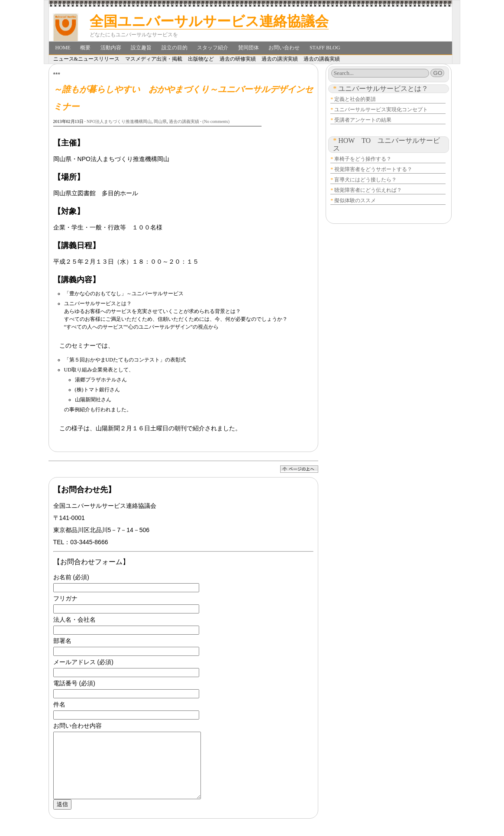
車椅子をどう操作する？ (363, 159)
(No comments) (216, 121)
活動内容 (111, 48)
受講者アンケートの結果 (363, 120)
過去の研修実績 (238, 59)
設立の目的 (174, 48)
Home (63, 48)
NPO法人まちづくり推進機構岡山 (119, 121)
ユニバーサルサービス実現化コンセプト (381, 110)
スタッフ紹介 (213, 48)
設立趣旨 (141, 48)
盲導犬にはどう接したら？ (365, 180)
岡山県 (160, 121)
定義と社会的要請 (355, 99)
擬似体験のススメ (355, 200)
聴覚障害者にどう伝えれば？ (368, 190)
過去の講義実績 (322, 59)
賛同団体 (249, 48)
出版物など (201, 59)
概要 (85, 48)
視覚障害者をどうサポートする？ (373, 169)
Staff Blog (325, 48)
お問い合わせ (284, 48)
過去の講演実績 (280, 59)
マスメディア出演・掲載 (154, 59)
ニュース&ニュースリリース (86, 59)
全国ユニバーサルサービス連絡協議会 (209, 21)
